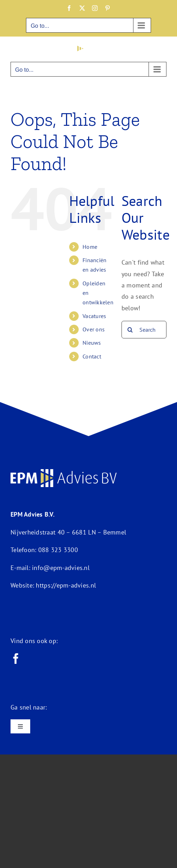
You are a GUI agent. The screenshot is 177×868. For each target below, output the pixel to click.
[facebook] (16, 659)
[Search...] (144, 330)
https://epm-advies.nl (66, 585)
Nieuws (92, 343)
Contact (92, 356)
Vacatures (94, 316)
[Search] (130, 330)
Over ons (94, 329)
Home (90, 247)
